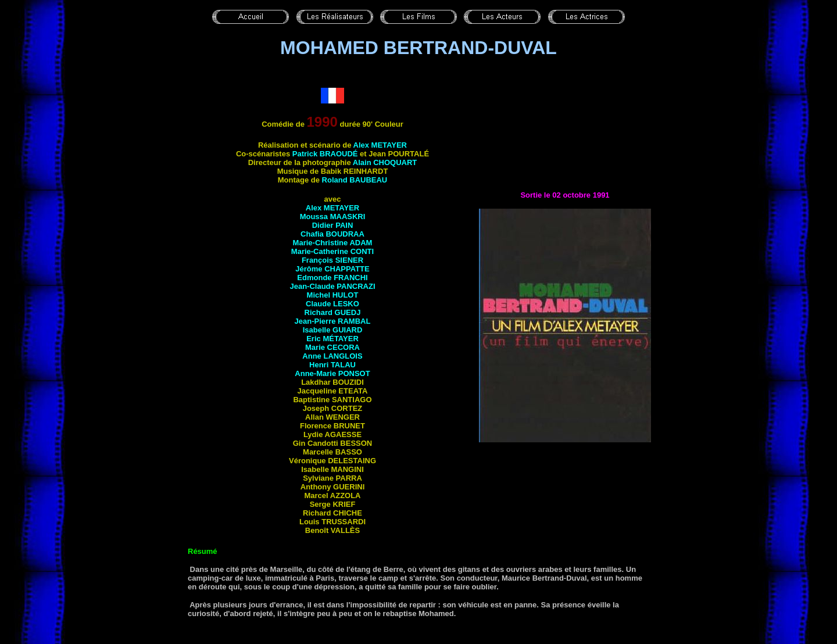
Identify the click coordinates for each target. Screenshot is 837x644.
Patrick (325, 154)
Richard (333, 312)
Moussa (333, 217)
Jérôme (332, 269)
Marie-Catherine (332, 251)
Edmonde (332, 278)
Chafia (332, 234)
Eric (332, 339)
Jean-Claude (332, 286)
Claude (332, 304)
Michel (333, 295)
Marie (332, 347)
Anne (332, 356)
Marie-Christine (333, 243)
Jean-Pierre (333, 321)
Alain (385, 162)
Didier (333, 225)
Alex (380, 145)
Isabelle (333, 330)
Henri (332, 365)
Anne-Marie (332, 373)
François (332, 260)
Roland (355, 180)
